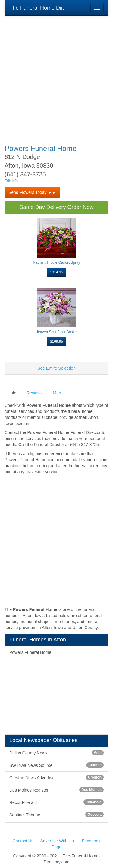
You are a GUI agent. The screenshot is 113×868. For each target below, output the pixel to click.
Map (57, 393)
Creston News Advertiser (56, 777)
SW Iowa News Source (56, 765)
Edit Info (11, 181)
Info (13, 393)
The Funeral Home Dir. (37, 8)
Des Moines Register (56, 790)
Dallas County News (56, 753)
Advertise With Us (57, 841)
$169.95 (56, 342)
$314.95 (56, 272)
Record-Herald (56, 802)
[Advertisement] (56, 76)
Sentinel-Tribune (56, 815)
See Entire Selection (56, 368)
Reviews (35, 393)
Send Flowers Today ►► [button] (32, 192)
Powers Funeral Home (30, 652)
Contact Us (23, 841)
